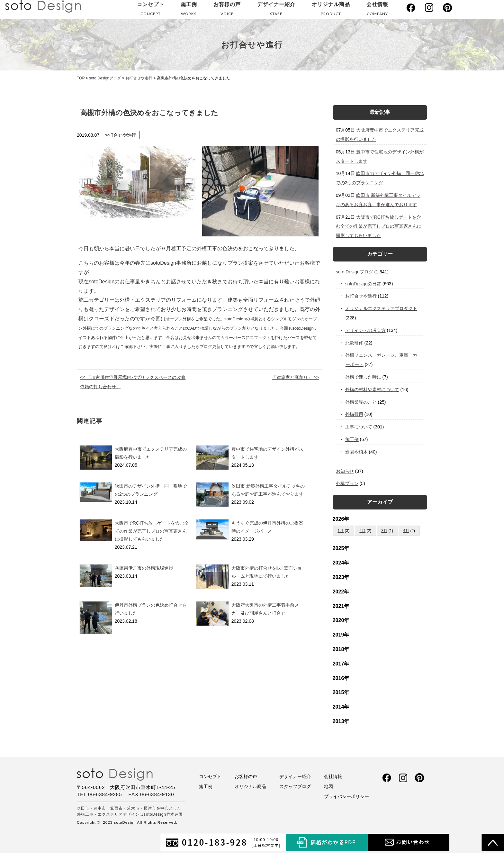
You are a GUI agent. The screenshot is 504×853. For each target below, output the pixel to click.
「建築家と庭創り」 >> (295, 377)
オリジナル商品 (331, 10)
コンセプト (151, 10)
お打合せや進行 (361, 296)
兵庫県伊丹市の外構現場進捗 (144, 568)
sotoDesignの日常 (363, 284)
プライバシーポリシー (346, 796)
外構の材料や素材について (372, 390)
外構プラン (347, 483)
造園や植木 (357, 452)
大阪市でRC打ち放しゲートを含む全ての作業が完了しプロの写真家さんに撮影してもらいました (152, 531)
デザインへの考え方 (366, 330)
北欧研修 (354, 343)
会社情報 (377, 10)
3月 (384, 531)
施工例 (189, 10)
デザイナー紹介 (276, 10)
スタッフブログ (295, 786)
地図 (328, 786)
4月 (406, 531)
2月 (362, 531)
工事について (359, 427)
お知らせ (345, 471)
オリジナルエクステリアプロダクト (381, 308)
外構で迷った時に (363, 377)
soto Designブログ (355, 272)
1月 (341, 531)
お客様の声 (227, 10)
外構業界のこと (361, 402)
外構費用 (354, 414)
